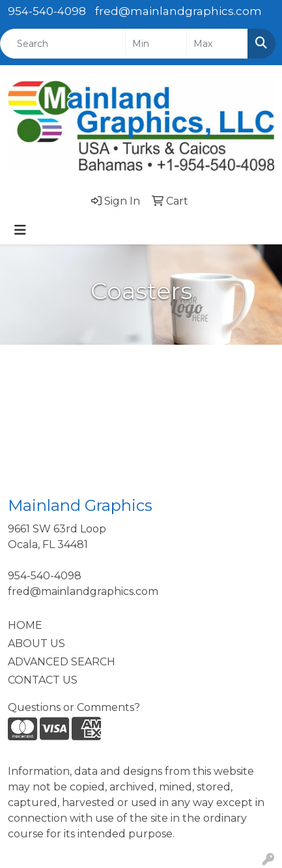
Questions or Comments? (74, 707)
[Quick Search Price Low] (156, 44)
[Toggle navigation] (20, 230)
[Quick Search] (63, 44)
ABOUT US (36, 644)
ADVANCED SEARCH (62, 662)
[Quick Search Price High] (217, 44)
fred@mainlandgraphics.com (178, 11)
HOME (25, 625)
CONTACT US (43, 680)
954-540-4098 (47, 11)
